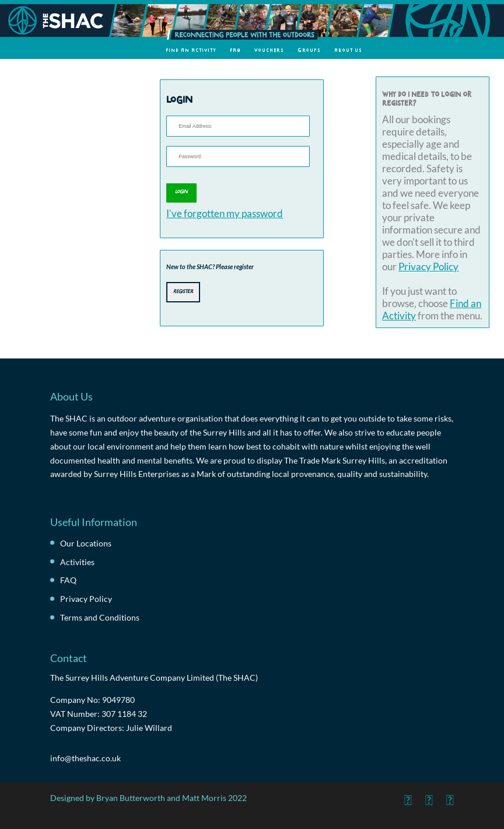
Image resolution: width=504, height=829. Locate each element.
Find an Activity (191, 50)
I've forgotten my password (225, 213)
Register (183, 291)
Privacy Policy (428, 267)
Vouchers (269, 50)
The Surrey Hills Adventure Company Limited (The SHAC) (154, 678)
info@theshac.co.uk (85, 758)
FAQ (235, 50)
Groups (309, 50)
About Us (348, 50)
